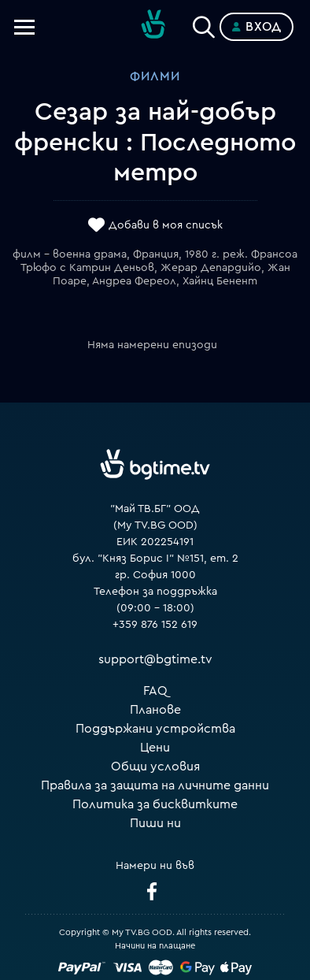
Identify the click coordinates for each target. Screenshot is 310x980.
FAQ (155, 691)
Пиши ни (155, 823)
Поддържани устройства (155, 729)
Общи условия (155, 767)
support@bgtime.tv (155, 659)
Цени (155, 748)
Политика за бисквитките (155, 804)
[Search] (204, 24)
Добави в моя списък (166, 226)
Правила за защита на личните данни (155, 785)
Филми (155, 76)
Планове (155, 710)
